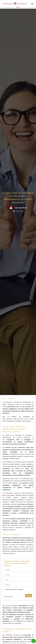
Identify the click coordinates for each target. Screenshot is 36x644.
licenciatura (9, 419)
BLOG (18, 7)
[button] (32, 4)
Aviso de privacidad (19, 589)
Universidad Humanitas (12, 635)
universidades (10, 495)
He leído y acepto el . (14, 589)
